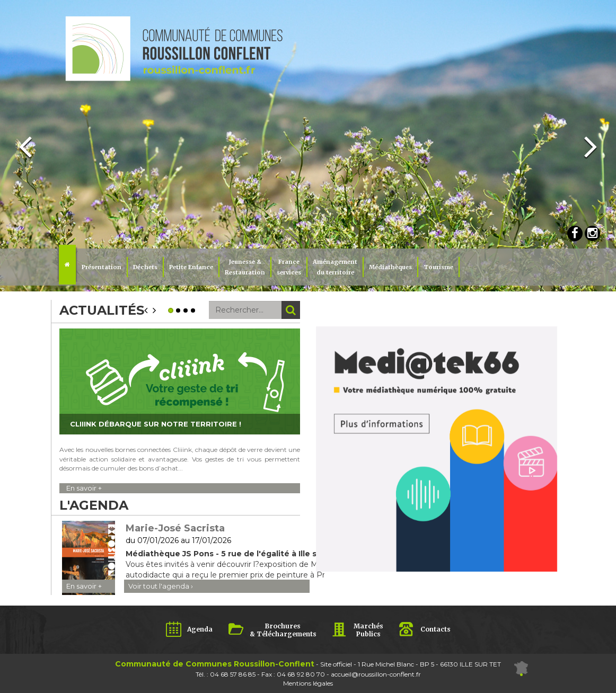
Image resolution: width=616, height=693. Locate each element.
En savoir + (84, 488)
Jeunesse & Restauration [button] (245, 267)
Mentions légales (308, 683)
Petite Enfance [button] (191, 267)
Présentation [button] (102, 267)
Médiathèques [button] (390, 267)
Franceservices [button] (289, 267)
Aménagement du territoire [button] (335, 267)
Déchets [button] (145, 267)
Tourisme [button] (438, 267)
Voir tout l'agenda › (161, 586)
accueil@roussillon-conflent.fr (376, 674)
